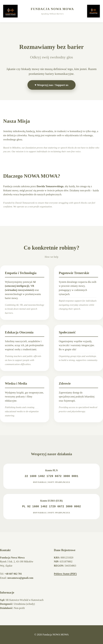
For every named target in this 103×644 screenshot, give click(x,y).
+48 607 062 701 (13, 574)
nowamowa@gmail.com (20, 578)
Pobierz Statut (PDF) (65, 574)
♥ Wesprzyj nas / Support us (51, 85)
